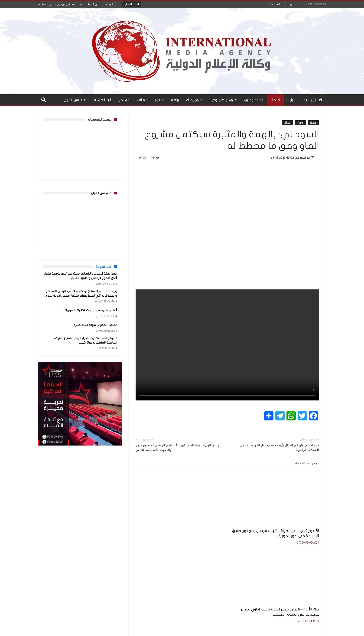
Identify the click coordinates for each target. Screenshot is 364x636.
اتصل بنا (275, 4)
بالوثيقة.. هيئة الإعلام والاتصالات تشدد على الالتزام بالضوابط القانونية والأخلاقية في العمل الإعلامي (166, 527)
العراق (288, 123)
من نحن (289, 4)
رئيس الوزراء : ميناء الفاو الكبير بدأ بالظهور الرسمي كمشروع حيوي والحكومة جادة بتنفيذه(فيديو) (178, 444)
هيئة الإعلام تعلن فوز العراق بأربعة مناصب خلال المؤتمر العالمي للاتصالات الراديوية (277, 444)
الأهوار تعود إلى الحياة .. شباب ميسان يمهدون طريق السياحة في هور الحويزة (291, 525)
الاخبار (301, 123)
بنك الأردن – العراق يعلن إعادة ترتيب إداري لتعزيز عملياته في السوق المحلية (231, 525)
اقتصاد (313, 123)
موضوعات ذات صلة (307, 463)
